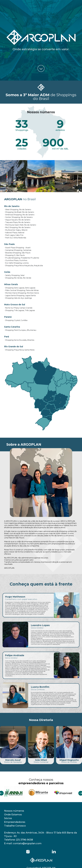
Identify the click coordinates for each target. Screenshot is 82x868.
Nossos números (14, 811)
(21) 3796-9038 (24, 840)
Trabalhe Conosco (15, 826)
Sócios (8, 818)
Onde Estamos (13, 815)
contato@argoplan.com (27, 843)
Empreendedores (15, 822)
